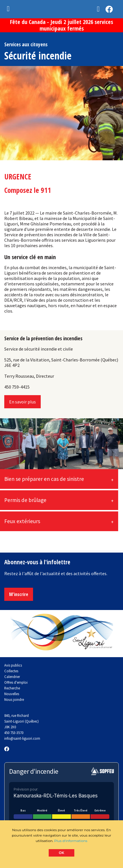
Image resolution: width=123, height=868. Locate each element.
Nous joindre (14, 699)
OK (62, 853)
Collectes (11, 671)
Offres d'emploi (16, 682)
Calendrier (12, 677)
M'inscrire (19, 594)
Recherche (12, 688)
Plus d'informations (71, 841)
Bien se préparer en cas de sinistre (44, 479)
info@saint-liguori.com (22, 738)
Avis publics (13, 665)
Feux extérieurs (22, 521)
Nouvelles (12, 694)
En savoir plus (22, 402)
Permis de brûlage (25, 500)
